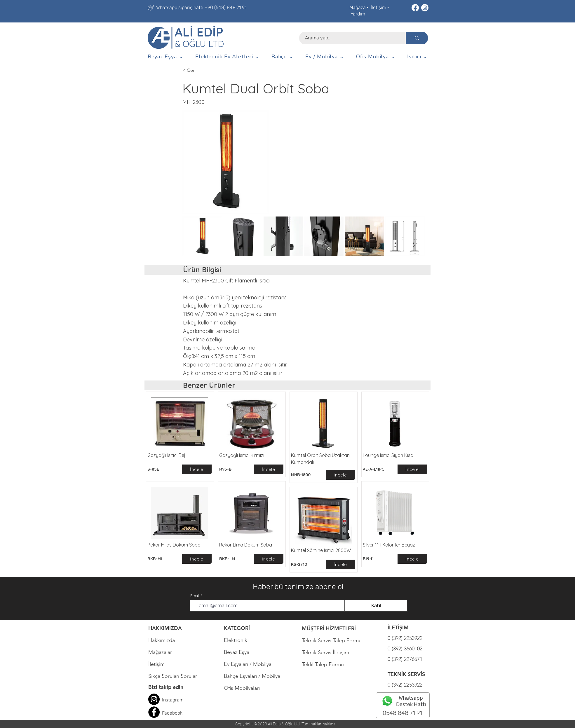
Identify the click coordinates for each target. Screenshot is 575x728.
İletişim (378, 7)
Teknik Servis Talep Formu (332, 640)
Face (167, 713)
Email (195, 596)
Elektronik (236, 640)
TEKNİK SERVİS (406, 674)
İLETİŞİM (398, 627)
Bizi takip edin (166, 687)
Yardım (358, 14)
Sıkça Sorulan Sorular (173, 676)
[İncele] (197, 469)
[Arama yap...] (349, 38)
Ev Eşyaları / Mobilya (248, 664)
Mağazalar (160, 652)
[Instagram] (425, 8)
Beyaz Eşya (239, 652)
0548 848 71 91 (402, 713)
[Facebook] (415, 8)
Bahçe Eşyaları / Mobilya (252, 676)
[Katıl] (376, 606)
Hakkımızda (162, 640)
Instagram (173, 700)
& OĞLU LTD (199, 44)
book (177, 713)
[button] (165, 57)
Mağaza (358, 7)
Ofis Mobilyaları (242, 688)
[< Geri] (202, 70)
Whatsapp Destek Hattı (411, 701)
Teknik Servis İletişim (325, 652)
